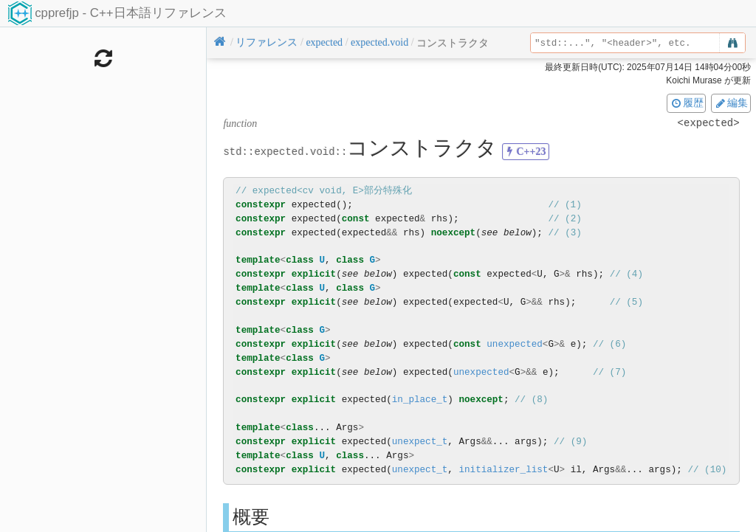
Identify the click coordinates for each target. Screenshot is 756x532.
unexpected (515, 344)
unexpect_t (420, 442)
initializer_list (503, 470)
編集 (731, 103)
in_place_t (420, 400)
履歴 (687, 103)
